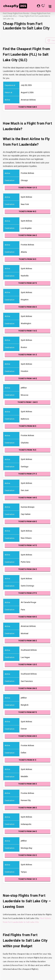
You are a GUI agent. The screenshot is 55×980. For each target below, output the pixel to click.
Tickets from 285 (28, 808)
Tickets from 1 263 (28, 402)
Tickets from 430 (28, 736)
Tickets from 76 (27, 450)
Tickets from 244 (28, 831)
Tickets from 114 (28, 331)
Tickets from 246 (28, 235)
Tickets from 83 (27, 426)
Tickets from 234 (28, 569)
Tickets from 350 (28, 688)
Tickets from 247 (28, 283)
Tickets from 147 (28, 545)
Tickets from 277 (28, 593)
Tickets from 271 (28, 474)
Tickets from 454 (28, 307)
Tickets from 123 (28, 664)
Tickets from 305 (28, 641)
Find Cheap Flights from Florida (16, 13)
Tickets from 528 (28, 107)
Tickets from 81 (27, 760)
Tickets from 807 (28, 712)
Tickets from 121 (28, 188)
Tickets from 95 (27, 211)
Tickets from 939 (28, 617)
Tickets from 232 (28, 855)
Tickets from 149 (28, 378)
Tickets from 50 (27, 259)
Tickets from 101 (28, 355)
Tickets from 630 (28, 521)
